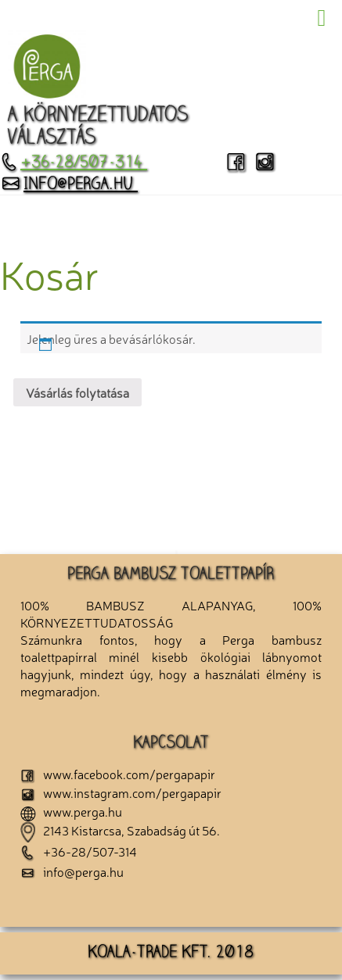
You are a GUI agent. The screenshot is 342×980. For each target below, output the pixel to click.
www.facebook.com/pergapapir (118, 774)
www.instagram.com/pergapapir (121, 792)
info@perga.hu (69, 185)
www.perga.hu (71, 811)
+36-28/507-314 (74, 163)
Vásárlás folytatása (77, 392)
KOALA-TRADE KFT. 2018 (171, 953)
